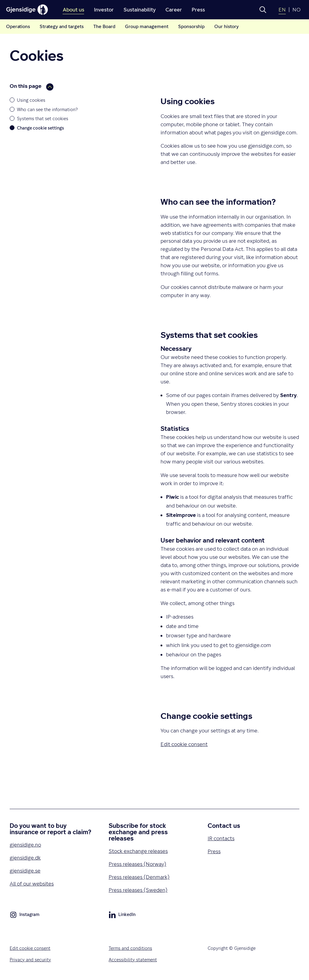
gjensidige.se (25, 871)
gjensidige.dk (25, 858)
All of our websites (32, 884)
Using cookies (31, 100)
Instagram (25, 916)
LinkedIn (122, 916)
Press (214, 851)
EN (282, 10)
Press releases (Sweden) (138, 890)
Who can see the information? (47, 109)
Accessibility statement (133, 960)
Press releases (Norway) (137, 864)
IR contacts (221, 838)
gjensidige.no (25, 845)
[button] (263, 10)
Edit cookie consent (30, 948)
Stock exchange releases (138, 851)
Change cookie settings (40, 128)
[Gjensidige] (27, 10)
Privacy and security (30, 960)
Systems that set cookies (43, 118)
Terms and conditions (130, 948)
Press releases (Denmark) (139, 877)
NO (296, 10)
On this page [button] (32, 86)
